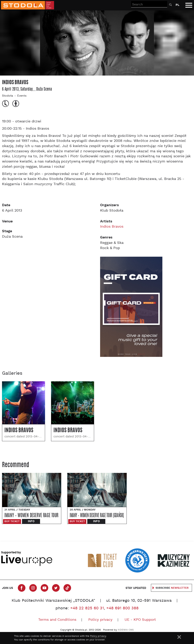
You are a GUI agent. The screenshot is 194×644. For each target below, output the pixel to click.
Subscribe (172, 588)
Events (22, 96)
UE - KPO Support (140, 620)
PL (177, 5)
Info (31, 521)
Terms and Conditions (57, 620)
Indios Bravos (112, 227)
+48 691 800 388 (122, 608)
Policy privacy (100, 620)
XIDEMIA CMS (126, 630)
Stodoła (8, 96)
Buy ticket (12, 521)
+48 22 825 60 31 (87, 608)
